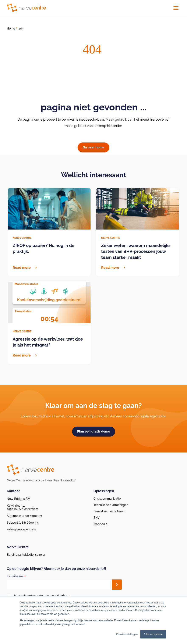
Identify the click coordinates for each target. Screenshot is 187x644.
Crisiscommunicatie (107, 499)
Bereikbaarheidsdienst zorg (26, 555)
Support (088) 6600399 (23, 523)
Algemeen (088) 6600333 (24, 516)
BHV (97, 518)
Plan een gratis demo (94, 431)
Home (11, 28)
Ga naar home (93, 147)
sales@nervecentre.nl (22, 529)
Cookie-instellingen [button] (127, 634)
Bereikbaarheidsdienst (109, 511)
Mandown (100, 524)
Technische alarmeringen (111, 505)
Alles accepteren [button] (153, 634)
